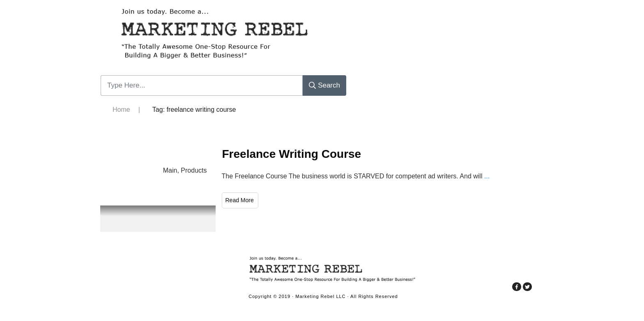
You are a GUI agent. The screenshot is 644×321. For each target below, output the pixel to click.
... (487, 176)
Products (194, 170)
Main (170, 170)
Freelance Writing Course (292, 154)
